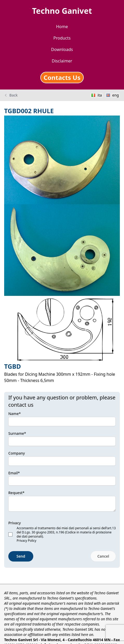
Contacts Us (62, 77)
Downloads (62, 49)
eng (112, 95)
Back (11, 95)
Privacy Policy (27, 541)
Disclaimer (62, 61)
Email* (14, 473)
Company (17, 453)
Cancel (103, 556)
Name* (15, 414)
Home (62, 27)
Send (21, 556)
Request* (16, 493)
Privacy (15, 523)
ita (97, 95)
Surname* (17, 433)
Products (62, 38)
